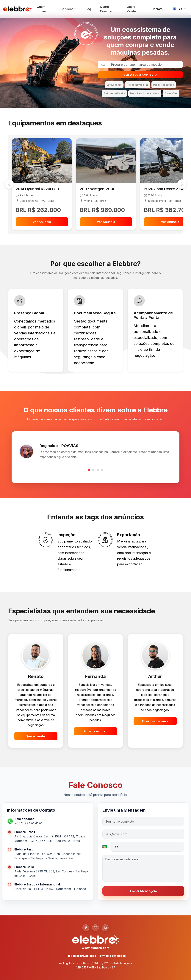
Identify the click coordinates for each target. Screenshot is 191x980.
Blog (88, 9)
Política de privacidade (81, 956)
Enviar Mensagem (143, 891)
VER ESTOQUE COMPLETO (140, 75)
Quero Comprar (106, 9)
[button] (30, 821)
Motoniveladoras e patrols (145, 93)
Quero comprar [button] (95, 731)
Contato (157, 9)
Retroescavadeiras (137, 85)
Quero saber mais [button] (155, 721)
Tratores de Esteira (114, 93)
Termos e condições (112, 956)
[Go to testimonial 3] (98, 470)
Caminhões (171, 93)
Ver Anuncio (42, 222)
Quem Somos (42, 9)
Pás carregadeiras (164, 85)
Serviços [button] (67, 9)
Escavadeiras (114, 85)
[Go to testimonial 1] (89, 470)
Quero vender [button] (36, 736)
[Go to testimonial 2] (93, 470)
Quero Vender (132, 9)
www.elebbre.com (95, 948)
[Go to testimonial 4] (102, 470)
